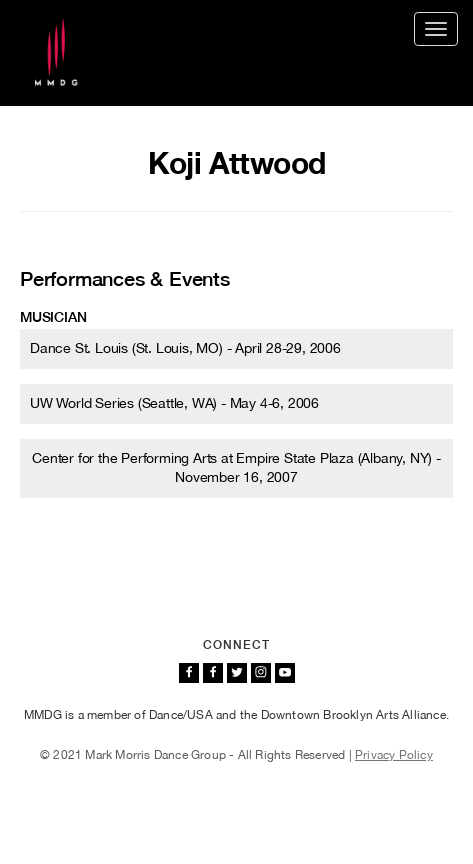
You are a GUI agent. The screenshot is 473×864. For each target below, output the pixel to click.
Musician (53, 317)
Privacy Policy (394, 755)
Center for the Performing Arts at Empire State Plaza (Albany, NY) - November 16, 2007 (236, 467)
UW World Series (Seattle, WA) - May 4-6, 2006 (174, 403)
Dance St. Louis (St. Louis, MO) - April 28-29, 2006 (185, 348)
